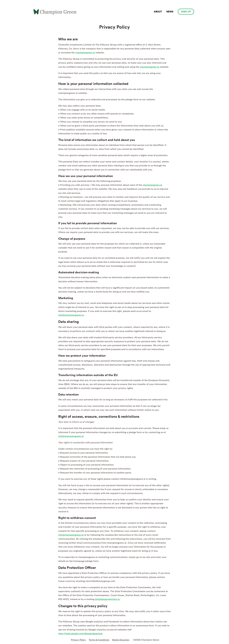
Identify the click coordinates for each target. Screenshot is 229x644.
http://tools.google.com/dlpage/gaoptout (80, 634)
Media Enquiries (121, 640)
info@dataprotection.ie (107, 599)
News (170, 12)
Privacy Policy (78, 640)
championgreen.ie (85, 53)
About (158, 12)
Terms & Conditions (99, 640)
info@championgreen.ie (71, 315)
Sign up (186, 12)
